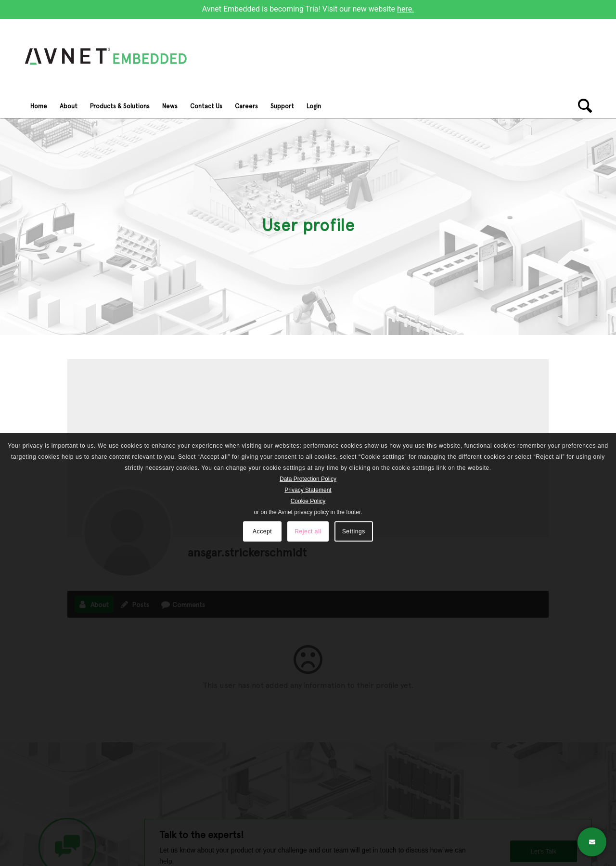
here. (405, 9)
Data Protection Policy (308, 479)
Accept (262, 531)
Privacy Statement (308, 490)
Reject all (308, 531)
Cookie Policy (308, 501)
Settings (354, 531)
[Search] (582, 106)
